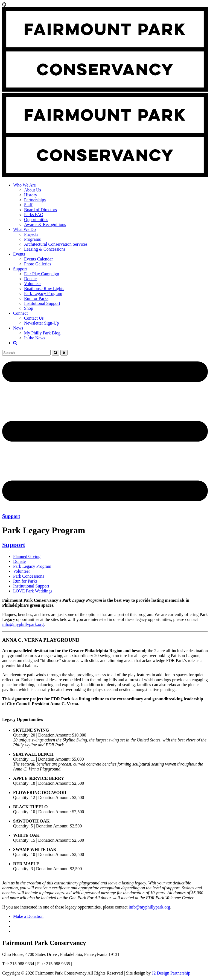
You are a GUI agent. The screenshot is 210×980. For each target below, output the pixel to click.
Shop (29, 308)
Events (19, 254)
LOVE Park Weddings (33, 591)
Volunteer (33, 284)
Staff (28, 205)
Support (20, 269)
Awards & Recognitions (45, 224)
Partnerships (35, 200)
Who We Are (24, 185)
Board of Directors (40, 210)
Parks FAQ (34, 215)
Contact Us (34, 318)
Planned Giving (27, 556)
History (31, 195)
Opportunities (36, 220)
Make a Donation (28, 916)
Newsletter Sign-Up (42, 323)
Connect (20, 313)
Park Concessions (29, 576)
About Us (33, 190)
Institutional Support (42, 303)
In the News (35, 338)
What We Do (24, 229)
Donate (30, 279)
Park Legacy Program (43, 293)
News (18, 328)
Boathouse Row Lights (44, 289)
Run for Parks (36, 298)
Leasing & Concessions (45, 249)
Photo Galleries (38, 264)
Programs (32, 239)
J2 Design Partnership (171, 973)
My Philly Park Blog (42, 333)
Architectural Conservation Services (56, 244)
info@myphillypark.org (23, 624)
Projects (31, 234)
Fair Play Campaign (42, 274)
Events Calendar (38, 259)
